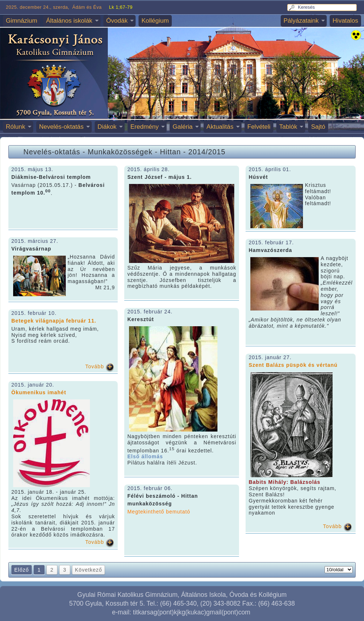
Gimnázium (22, 21)
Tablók (288, 127)
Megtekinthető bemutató (159, 512)
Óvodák (117, 21)
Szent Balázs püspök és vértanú (293, 365)
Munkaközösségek (120, 152)
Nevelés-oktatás (61, 127)
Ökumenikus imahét (39, 392)
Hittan (170, 152)
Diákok (107, 127)
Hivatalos (345, 21)
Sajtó (318, 127)
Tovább (94, 366)
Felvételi (259, 127)
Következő (88, 570)
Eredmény (145, 127)
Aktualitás (220, 127)
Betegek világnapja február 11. (54, 321)
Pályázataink (301, 21)
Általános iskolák (69, 21)
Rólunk (16, 127)
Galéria (183, 127)
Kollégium (155, 21)
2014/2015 (207, 152)
